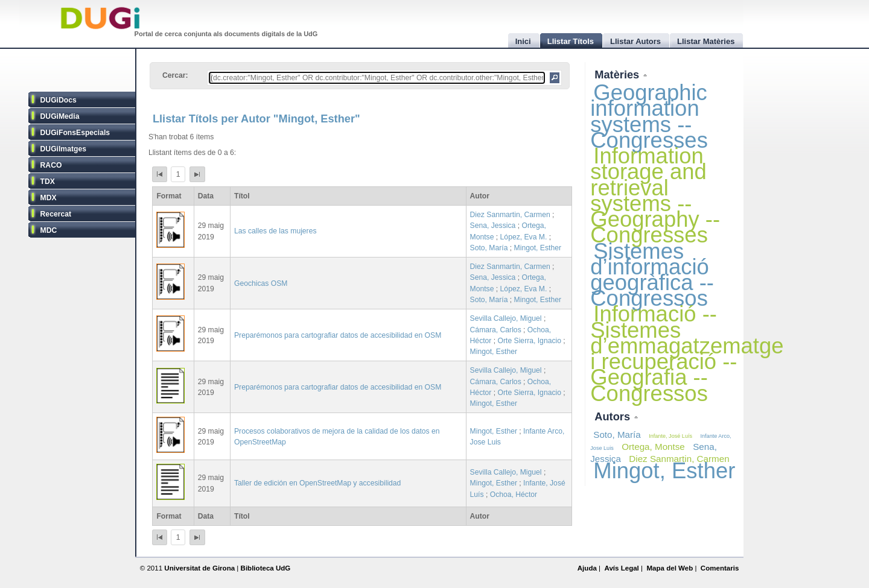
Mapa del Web (670, 568)
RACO (51, 165)
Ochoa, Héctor (514, 495)
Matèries (618, 74)
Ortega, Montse (653, 447)
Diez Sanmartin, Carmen (510, 215)
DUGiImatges (63, 149)
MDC (49, 230)
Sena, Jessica (493, 226)
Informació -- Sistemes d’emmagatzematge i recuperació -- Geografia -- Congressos (687, 353)
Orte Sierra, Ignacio (530, 341)
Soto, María (489, 248)
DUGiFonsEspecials (75, 133)
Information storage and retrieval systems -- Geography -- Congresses (655, 195)
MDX (49, 198)
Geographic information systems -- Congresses (649, 116)
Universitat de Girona (199, 568)
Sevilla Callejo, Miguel (506, 318)
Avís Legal (621, 568)
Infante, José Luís (670, 436)
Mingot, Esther (538, 248)
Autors (614, 416)
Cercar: (175, 75)
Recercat (56, 214)
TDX (48, 182)
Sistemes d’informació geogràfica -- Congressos (652, 275)
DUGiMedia (60, 116)
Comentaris (720, 568)
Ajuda (587, 568)
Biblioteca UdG (266, 568)
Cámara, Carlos (496, 330)
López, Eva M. (524, 237)
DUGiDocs (59, 100)
